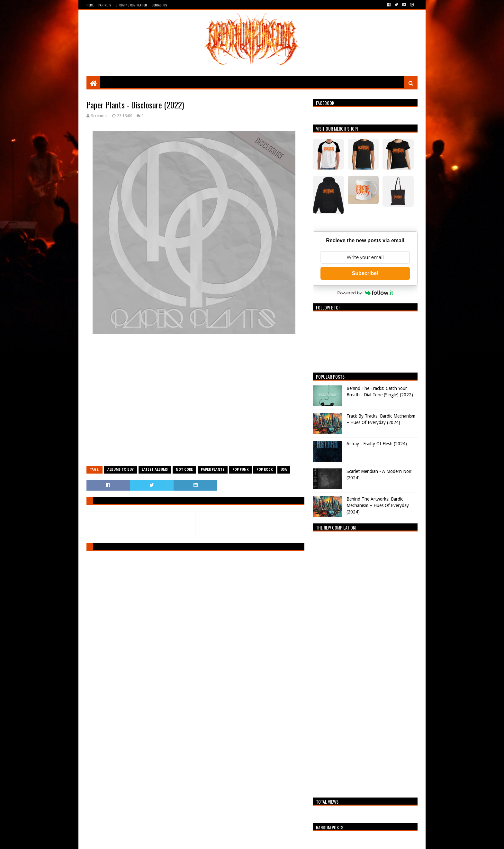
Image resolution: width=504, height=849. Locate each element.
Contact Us (159, 5)
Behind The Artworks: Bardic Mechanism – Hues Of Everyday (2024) (378, 505)
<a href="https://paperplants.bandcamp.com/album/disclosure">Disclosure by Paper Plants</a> (195, 403)
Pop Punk (240, 470)
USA (284, 470)
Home (90, 5)
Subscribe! (365, 273)
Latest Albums (155, 470)
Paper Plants (213, 470)
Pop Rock (265, 470)
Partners (105, 5)
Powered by (365, 293)
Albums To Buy (121, 470)
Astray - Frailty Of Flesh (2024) (377, 444)
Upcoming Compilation (131, 5)
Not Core (184, 470)
